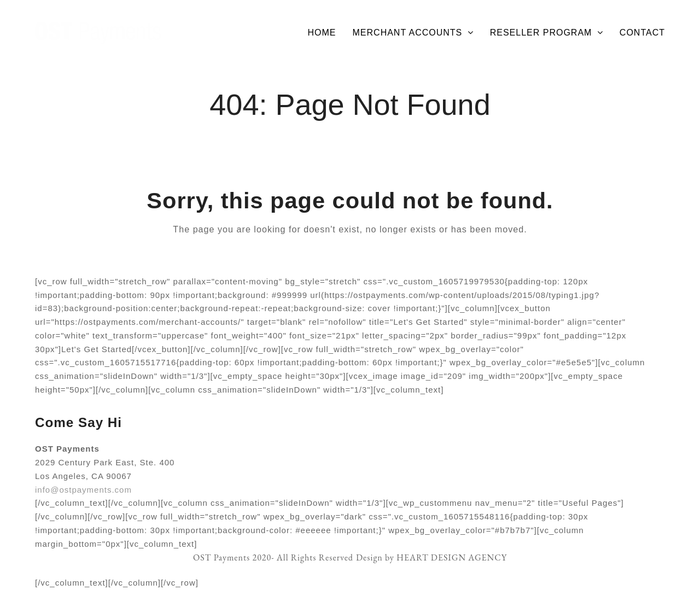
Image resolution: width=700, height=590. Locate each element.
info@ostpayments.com (83, 490)
